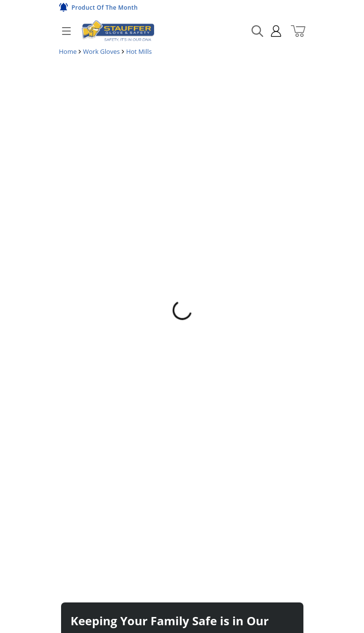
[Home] (118, 31)
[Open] (66, 31)
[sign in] (272, 31)
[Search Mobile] (257, 31)
